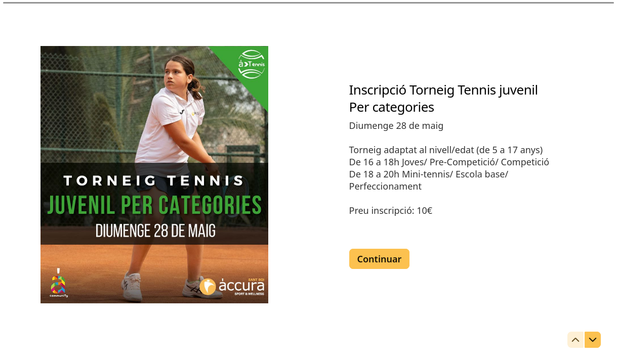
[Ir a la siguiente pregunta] (593, 340)
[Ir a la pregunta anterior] (575, 340)
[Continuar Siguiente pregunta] (380, 259)
